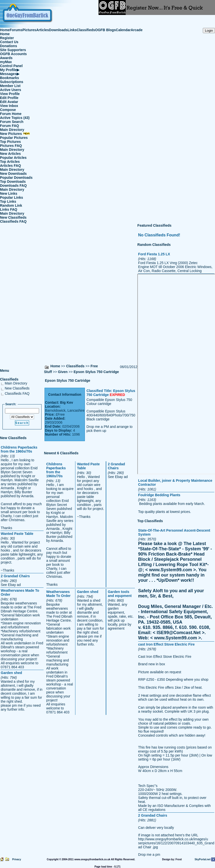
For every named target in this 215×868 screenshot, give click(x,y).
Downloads (58, 30)
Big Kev (66, 402)
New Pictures (15, 134)
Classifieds (86, 30)
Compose (8, 110)
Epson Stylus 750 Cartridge (96, 372)
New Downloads (13, 174)
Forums (16, 30)
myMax (6, 62)
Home (5, 30)
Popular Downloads (16, 178)
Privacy (17, 859)
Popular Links (12, 197)
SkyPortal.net (203, 859)
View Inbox (9, 106)
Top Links (8, 201)
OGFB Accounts (13, 54)
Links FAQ (9, 209)
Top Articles (10, 162)
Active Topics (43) (15, 118)
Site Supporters (13, 50)
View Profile (10, 94)
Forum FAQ (9, 126)
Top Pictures (10, 142)
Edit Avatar (9, 102)
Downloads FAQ (13, 186)
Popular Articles (13, 158)
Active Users (11, 90)
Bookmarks (9, 78)
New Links (9, 193)
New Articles (10, 154)
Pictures (29, 30)
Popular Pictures (14, 138)
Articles (43, 30)
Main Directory (12, 130)
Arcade (136, 30)
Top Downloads (13, 182)
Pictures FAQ (11, 146)
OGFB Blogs (105, 30)
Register (7, 38)
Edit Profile (9, 98)
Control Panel (11, 66)
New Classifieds (13, 217)
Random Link (11, 205)
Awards (6, 58)
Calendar (123, 30)
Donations (8, 46)
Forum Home (11, 114)
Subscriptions (12, 82)
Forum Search (12, 122)
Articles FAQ (10, 166)
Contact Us (9, 42)
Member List (10, 86)
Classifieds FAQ (13, 221)
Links (72, 30)
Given (63, 372)
